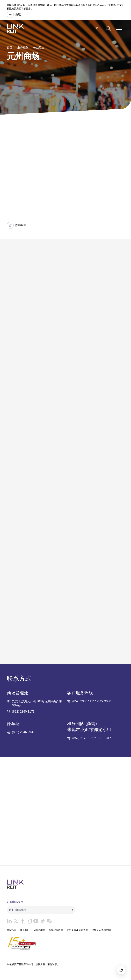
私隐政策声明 (14, 9)
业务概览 (23, 48)
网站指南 (12, 930)
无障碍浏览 (39, 930)
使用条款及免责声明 (77, 930)
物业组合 (39, 48)
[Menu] (120, 29)
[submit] (72, 910)
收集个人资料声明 (101, 930)
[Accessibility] (120, 969)
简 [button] (97, 29)
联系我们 (25, 930)
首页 (10, 48)
